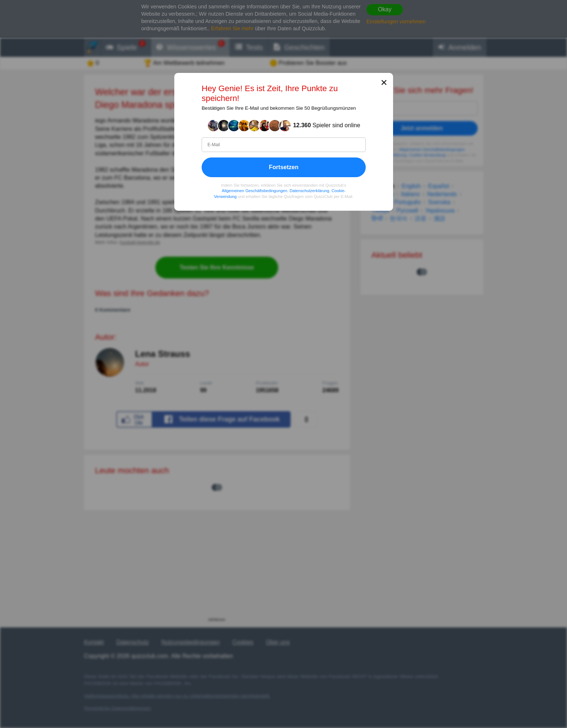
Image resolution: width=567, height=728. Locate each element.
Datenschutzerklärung (309, 191)
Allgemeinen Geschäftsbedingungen (255, 191)
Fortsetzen (283, 167)
